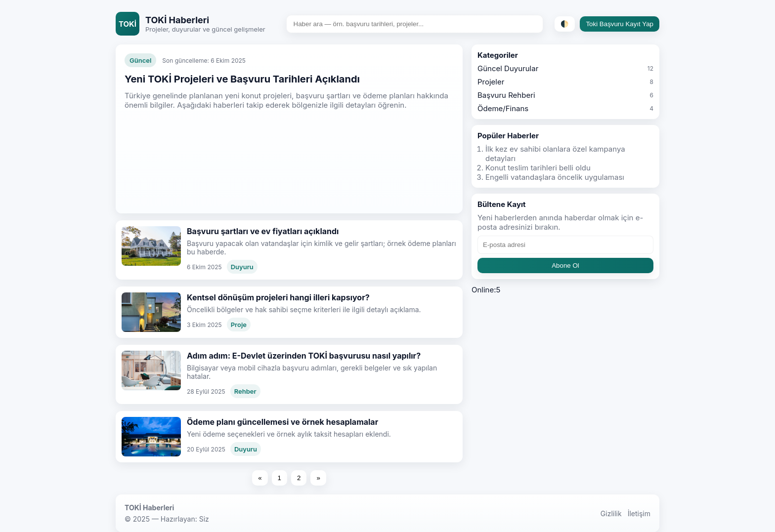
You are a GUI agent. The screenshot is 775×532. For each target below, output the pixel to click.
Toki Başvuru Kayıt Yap (620, 24)
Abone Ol (565, 266)
